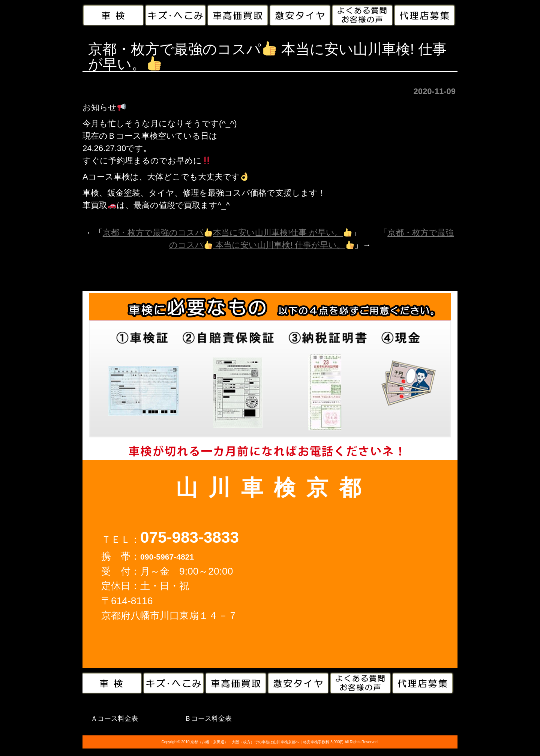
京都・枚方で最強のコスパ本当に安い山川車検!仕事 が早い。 (227, 233)
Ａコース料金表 (114, 719)
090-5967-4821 (167, 557)
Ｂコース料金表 (208, 719)
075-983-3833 (190, 537)
